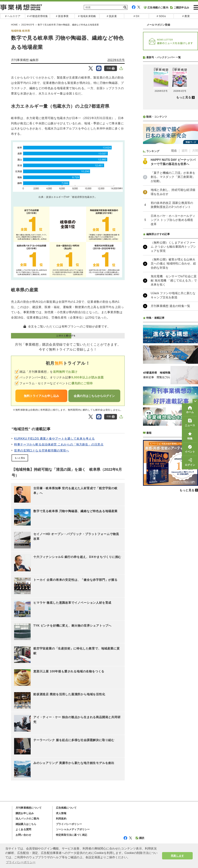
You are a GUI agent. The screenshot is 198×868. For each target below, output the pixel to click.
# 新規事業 (62, 16)
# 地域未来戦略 (87, 16)
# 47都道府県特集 (37, 16)
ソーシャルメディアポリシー (73, 829)
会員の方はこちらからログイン (94, 396)
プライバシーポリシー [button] (21, 862)
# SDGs (161, 16)
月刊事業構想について (29, 808)
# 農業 (186, 16)
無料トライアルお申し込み (41, 396)
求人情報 (61, 813)
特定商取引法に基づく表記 (71, 835)
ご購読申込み (180, 8)
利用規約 (61, 819)
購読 (140, 838)
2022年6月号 (116, 60)
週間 (184, 151)
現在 (174, 151)
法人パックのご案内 (27, 819)
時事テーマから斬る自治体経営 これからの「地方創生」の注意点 (59, 444)
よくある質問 (23, 829)
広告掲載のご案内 (156, 8)
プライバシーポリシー (69, 824)
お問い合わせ (23, 835)
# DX (137, 16)
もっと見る (20, 458)
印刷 (111, 68)
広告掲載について (66, 808)
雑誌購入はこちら (26, 824)
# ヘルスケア (13, 16)
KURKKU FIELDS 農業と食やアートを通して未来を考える (54, 439)
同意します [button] (177, 856)
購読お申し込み (25, 813)
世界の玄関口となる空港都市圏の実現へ (42, 450)
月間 (195, 151)
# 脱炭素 (112, 16)
